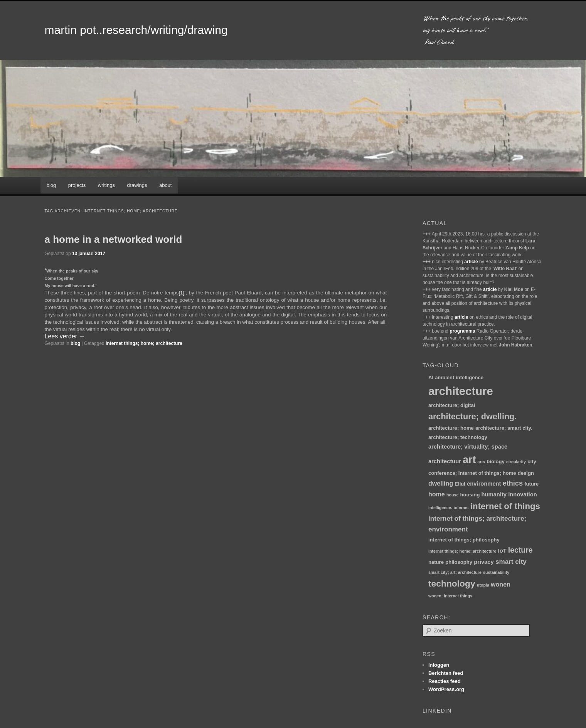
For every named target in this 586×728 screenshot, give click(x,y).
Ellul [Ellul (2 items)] (460, 484)
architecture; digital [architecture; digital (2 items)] (452, 405)
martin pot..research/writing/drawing (136, 30)
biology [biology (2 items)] (496, 462)
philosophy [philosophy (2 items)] (459, 562)
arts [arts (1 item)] (482, 462)
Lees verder (65, 336)
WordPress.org (446, 689)
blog (51, 185)
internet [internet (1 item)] (461, 508)
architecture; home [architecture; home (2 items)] (451, 428)
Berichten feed (446, 673)
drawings (137, 185)
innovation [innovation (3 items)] (522, 494)
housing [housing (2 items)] (470, 495)
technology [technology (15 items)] (452, 583)
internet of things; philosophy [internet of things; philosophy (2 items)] (464, 540)
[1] (181, 293)
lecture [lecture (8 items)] (520, 550)
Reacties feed (445, 681)
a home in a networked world (114, 239)
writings (106, 185)
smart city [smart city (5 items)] (511, 562)
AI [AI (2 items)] (431, 377)
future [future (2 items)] (531, 484)
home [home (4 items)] (437, 494)
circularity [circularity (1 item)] (516, 462)
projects (77, 185)
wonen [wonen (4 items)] (501, 584)
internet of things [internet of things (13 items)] (505, 506)
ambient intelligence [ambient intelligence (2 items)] (459, 377)
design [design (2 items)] (526, 473)
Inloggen (439, 665)
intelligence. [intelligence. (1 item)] (440, 508)
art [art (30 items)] (469, 460)
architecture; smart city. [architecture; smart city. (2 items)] (504, 428)
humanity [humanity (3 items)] (494, 494)
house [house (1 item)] (452, 495)
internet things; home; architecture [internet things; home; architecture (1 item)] (462, 551)
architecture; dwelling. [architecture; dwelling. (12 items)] (472, 416)
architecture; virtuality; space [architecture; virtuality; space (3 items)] (468, 447)
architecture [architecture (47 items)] (461, 391)
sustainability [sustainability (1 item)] (496, 572)
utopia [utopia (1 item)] (483, 585)
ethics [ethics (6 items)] (513, 483)
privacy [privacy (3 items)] (484, 562)
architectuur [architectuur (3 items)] (445, 461)
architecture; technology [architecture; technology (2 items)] (458, 437)
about (166, 185)
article (471, 262)
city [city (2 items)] (532, 462)
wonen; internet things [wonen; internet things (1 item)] (450, 596)
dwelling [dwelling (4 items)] (441, 483)
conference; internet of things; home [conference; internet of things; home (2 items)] (472, 473)
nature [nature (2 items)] (436, 562)
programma (462, 331)
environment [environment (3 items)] (484, 484)
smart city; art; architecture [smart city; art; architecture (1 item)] (455, 572)
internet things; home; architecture (144, 343)
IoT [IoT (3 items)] (502, 551)
